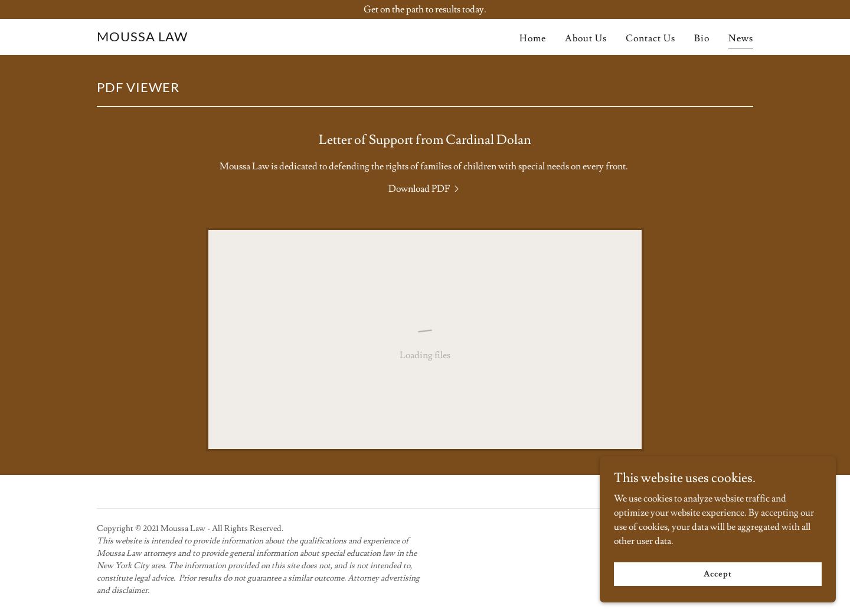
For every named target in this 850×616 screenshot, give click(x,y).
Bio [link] (702, 38)
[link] (142, 38)
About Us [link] (586, 38)
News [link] (741, 38)
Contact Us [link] (650, 38)
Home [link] (533, 38)
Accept (717, 598)
